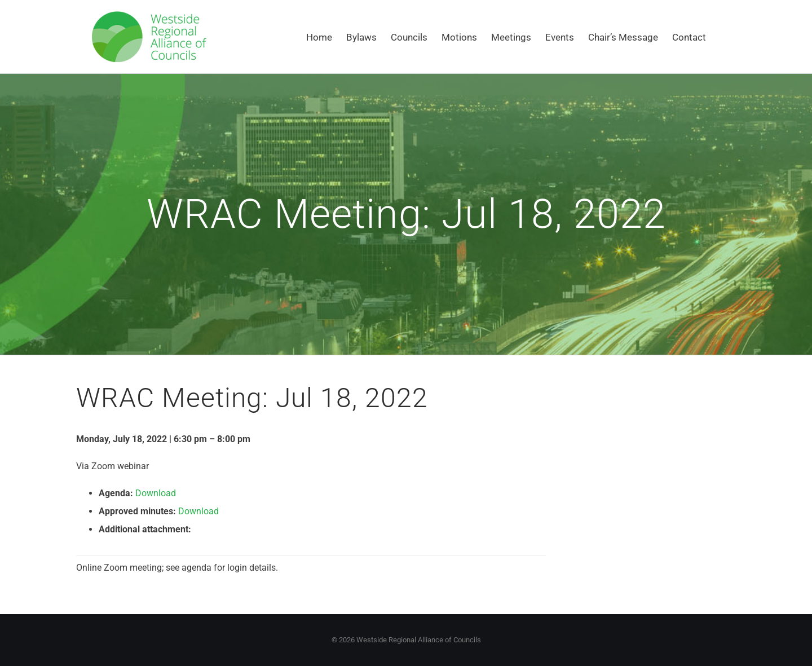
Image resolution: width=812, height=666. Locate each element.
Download (156, 493)
